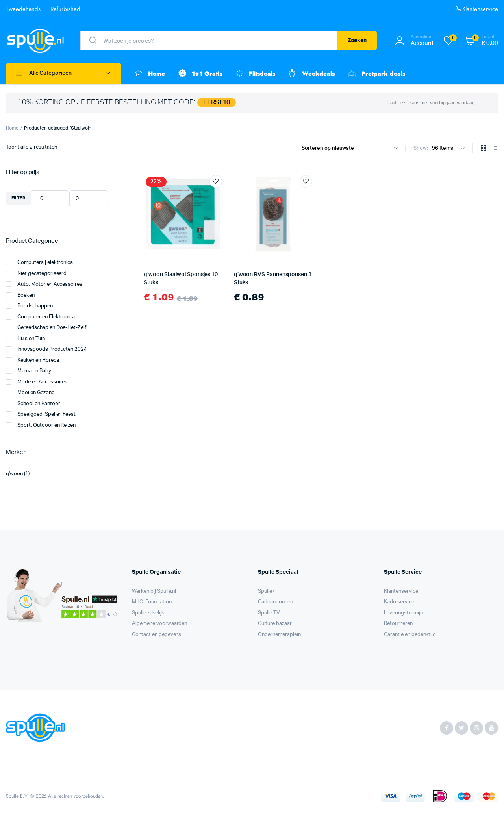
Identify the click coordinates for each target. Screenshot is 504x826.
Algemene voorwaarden (159, 624)
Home (149, 74)
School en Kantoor (33, 404)
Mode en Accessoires (37, 382)
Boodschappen (29, 306)
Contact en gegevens (157, 635)
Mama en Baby (29, 371)
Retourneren (398, 624)
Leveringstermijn (403, 613)
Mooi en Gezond (30, 393)
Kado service (399, 602)
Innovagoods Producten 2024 (46, 349)
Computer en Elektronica (40, 317)
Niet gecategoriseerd (36, 273)
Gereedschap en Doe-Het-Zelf (46, 327)
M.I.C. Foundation (152, 602)
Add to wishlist (216, 181)
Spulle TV (269, 613)
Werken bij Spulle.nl (154, 591)
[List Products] (495, 149)
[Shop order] (351, 149)
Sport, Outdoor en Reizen (41, 425)
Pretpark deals (376, 74)
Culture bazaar (275, 624)
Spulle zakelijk (148, 613)
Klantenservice (476, 9)
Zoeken (357, 41)
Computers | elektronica (39, 262)
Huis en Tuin (25, 339)
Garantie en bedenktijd (410, 635)
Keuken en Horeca (32, 360)
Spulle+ (267, 591)
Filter (18, 198)
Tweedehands (23, 9)
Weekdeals (311, 74)
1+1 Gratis (199, 74)
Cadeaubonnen (275, 602)
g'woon (14, 474)
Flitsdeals (255, 74)
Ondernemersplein (279, 635)
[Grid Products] (484, 149)
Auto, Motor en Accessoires (44, 284)
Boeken (20, 295)
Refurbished (66, 9)
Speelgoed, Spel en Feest (41, 414)
